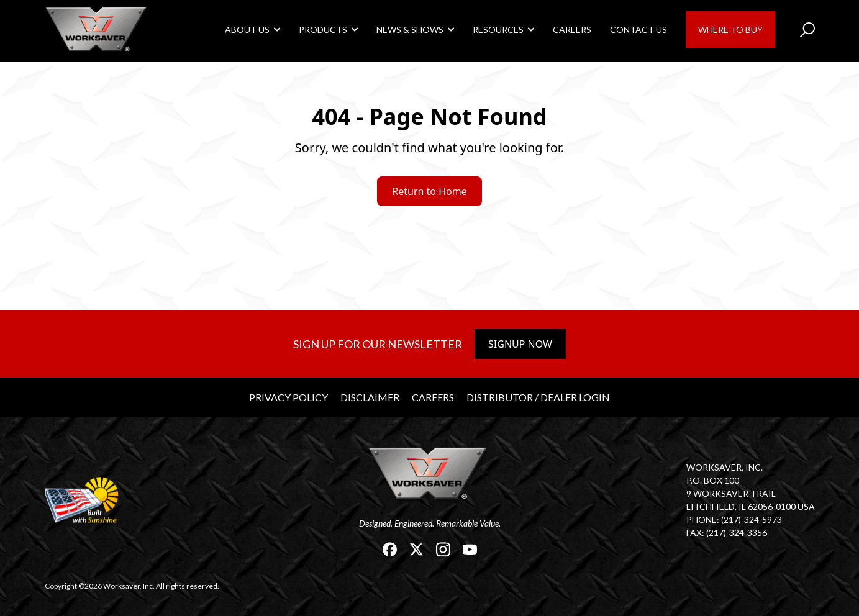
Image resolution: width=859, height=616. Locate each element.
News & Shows (410, 29)
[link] (98, 29)
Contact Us (639, 29)
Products (323, 29)
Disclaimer (370, 397)
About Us (247, 29)
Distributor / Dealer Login (538, 397)
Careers (572, 29)
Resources (498, 29)
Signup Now (520, 344)
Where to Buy (730, 29)
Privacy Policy (289, 397)
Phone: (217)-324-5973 (734, 519)
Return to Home (429, 191)
